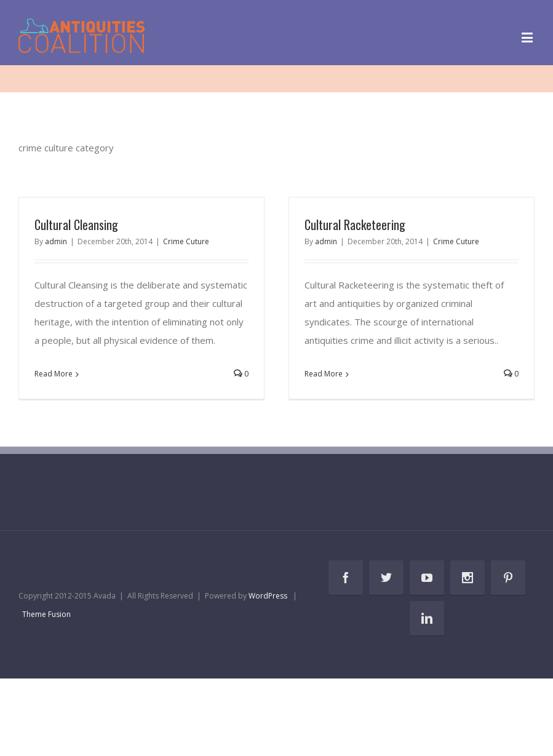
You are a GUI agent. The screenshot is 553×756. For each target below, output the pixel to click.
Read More (54, 374)
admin (56, 241)
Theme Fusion (46, 614)
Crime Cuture (186, 241)
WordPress (268, 596)
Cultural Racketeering (355, 225)
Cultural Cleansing (76, 225)
